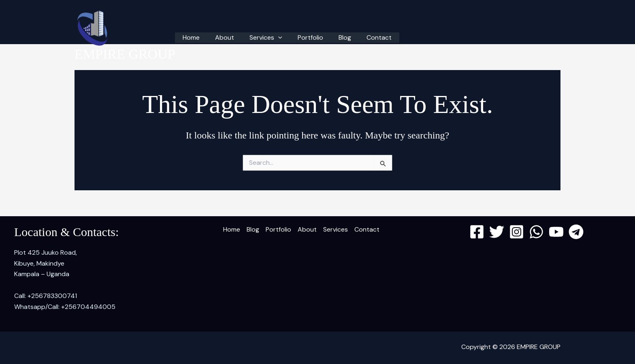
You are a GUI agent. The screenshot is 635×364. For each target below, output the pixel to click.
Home (190, 37)
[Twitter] (497, 232)
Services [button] (260, 38)
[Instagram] (517, 232)
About (221, 37)
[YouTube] (556, 232)
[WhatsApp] (536, 232)
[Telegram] (576, 232)
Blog (334, 37)
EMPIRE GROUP (125, 54)
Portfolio (302, 37)
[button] (272, 38)
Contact (366, 37)
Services (336, 229)
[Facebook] (477, 232)
